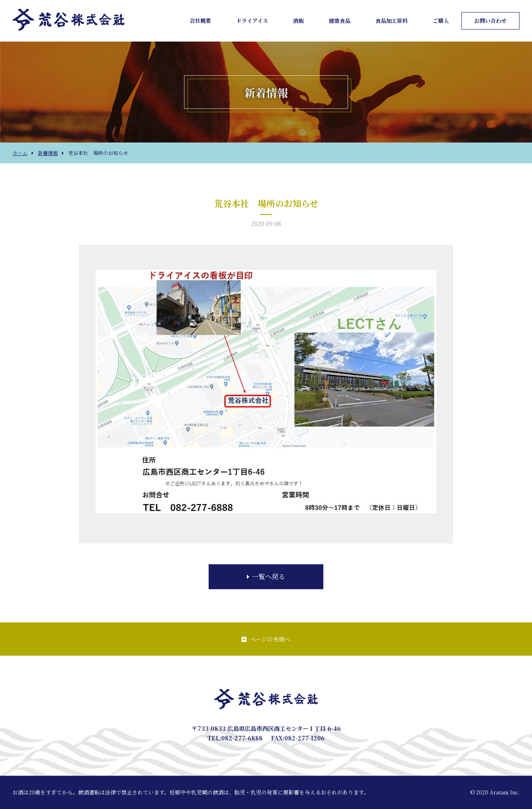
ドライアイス (252, 21)
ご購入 (441, 21)
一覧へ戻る (266, 577)
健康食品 (340, 21)
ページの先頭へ (266, 639)
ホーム (20, 153)
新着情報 (48, 153)
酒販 (298, 21)
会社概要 (200, 21)
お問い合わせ (490, 21)
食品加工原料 (392, 21)
